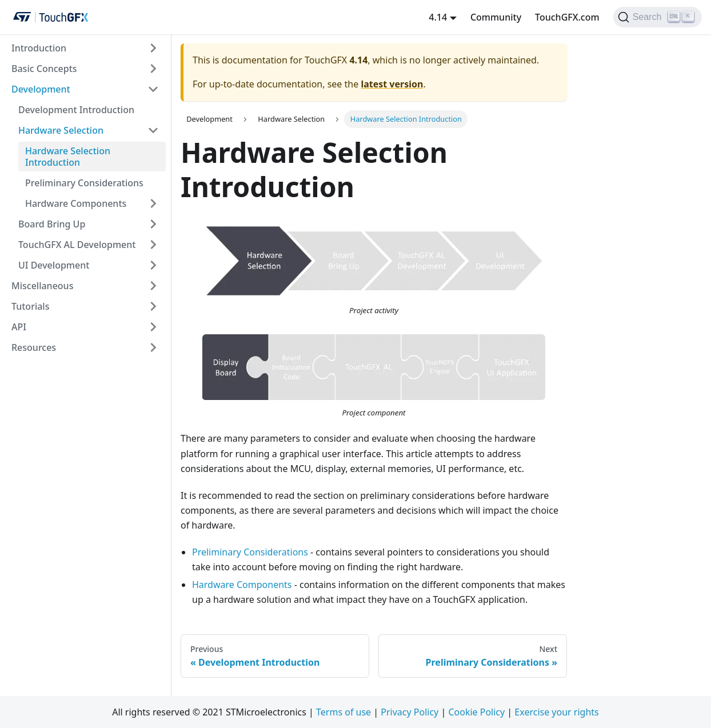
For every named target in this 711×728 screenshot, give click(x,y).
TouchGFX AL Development (77, 245)
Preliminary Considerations (84, 183)
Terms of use (343, 712)
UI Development (54, 265)
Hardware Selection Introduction (68, 157)
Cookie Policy (476, 712)
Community (496, 17)
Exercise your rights (556, 712)
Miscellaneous (42, 286)
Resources (34, 347)
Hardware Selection (61, 130)
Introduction (39, 48)
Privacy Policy (410, 712)
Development (41, 89)
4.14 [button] (438, 17)
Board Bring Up (52, 224)
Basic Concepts (44, 69)
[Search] (658, 17)
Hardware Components (76, 203)
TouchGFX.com (567, 17)
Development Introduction (76, 110)
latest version (392, 84)
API (19, 327)
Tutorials (30, 306)
